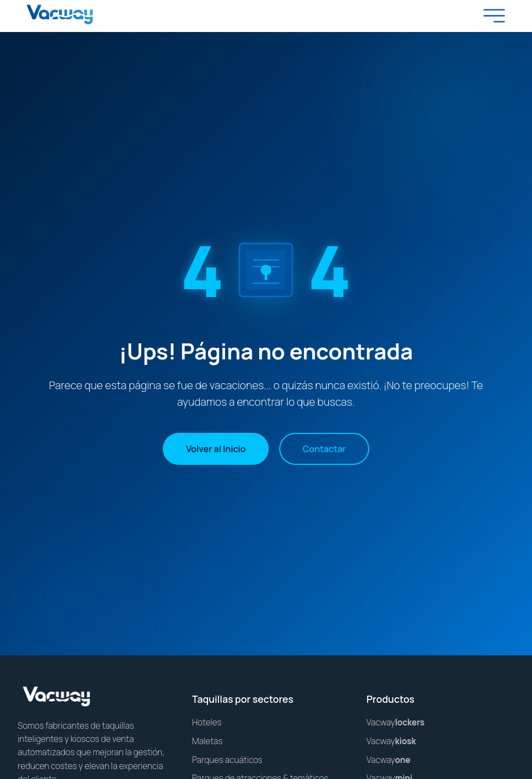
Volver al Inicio (216, 449)
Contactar (324, 449)
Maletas (207, 741)
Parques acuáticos (227, 760)
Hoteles (207, 722)
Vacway (395, 722)
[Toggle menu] (494, 15)
